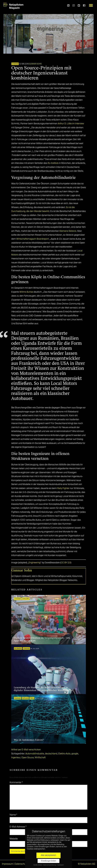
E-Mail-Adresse (18, 827)
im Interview (78, 124)
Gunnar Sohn (35, 64)
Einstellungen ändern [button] (49, 861)
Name (13, 815)
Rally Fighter (63, 488)
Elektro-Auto (64, 754)
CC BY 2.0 (66, 563)
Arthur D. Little (65, 124)
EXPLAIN (25, 698)
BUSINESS (18, 649)
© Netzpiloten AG (87, 864)
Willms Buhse (26, 292)
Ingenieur (16, 758)
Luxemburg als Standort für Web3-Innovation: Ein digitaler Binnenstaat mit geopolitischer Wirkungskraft (44, 689)
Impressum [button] (60, 865)
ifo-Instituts (53, 163)
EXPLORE (26, 599)
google (75, 754)
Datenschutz (21, 864)
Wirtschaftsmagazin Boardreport (32, 239)
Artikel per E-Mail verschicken (26, 750)
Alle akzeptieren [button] (49, 855)
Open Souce (28, 758)
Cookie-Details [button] (38, 865)
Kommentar (16, 783)
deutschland (51, 754)
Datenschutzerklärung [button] (50, 865)
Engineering (35, 563)
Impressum (8, 864)
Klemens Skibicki (68, 231)
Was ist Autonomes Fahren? (29, 740)
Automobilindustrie (35, 754)
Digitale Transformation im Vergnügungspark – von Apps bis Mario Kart (42, 639)
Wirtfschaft (40, 758)
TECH (32, 698)
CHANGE (15, 64)
